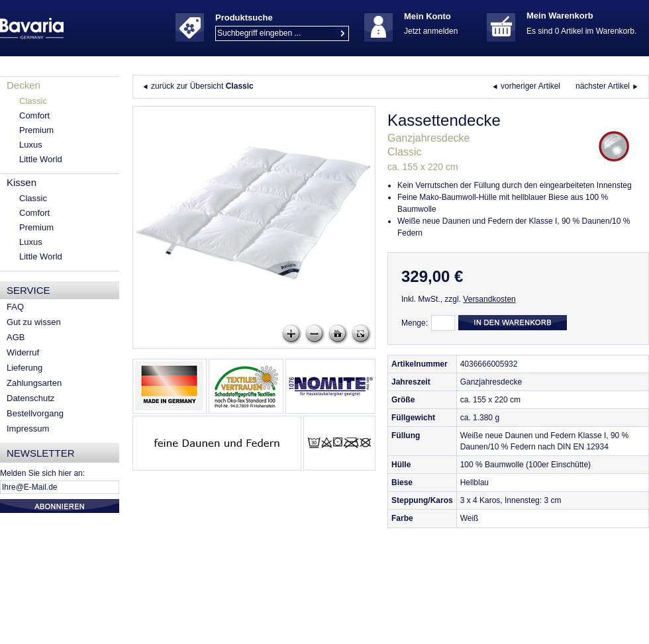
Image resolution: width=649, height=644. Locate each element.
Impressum (28, 429)
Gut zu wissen (34, 322)
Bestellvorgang (35, 413)
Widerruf (23, 352)
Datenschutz (30, 398)
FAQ (15, 307)
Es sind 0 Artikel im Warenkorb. (581, 31)
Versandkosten (489, 299)
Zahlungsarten (34, 383)
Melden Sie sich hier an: (42, 473)
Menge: (415, 323)
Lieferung (25, 368)
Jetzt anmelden (431, 31)
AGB (16, 337)
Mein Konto (427, 16)
